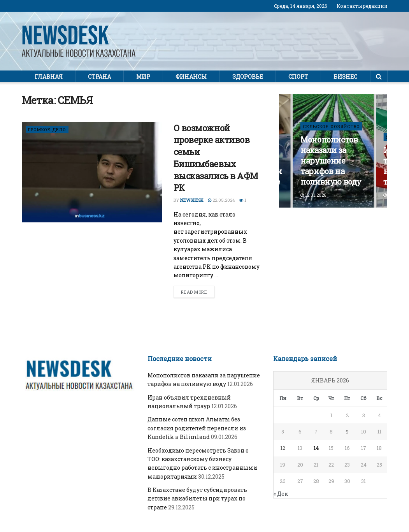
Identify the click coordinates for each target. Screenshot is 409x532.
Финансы (191, 77)
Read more (194, 292)
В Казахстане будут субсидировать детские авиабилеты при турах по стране (197, 499)
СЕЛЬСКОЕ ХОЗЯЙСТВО (331, 126)
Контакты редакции (362, 6)
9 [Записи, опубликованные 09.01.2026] (347, 432)
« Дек (281, 494)
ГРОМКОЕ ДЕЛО (47, 129)
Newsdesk (192, 200)
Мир (143, 77)
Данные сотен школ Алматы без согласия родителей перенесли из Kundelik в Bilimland (197, 428)
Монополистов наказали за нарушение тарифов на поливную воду (331, 160)
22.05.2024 (221, 200)
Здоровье (248, 77)
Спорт (298, 77)
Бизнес (345, 77)
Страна (99, 77)
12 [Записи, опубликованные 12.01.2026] (283, 448)
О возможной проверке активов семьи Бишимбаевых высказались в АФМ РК (216, 158)
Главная (49, 77)
